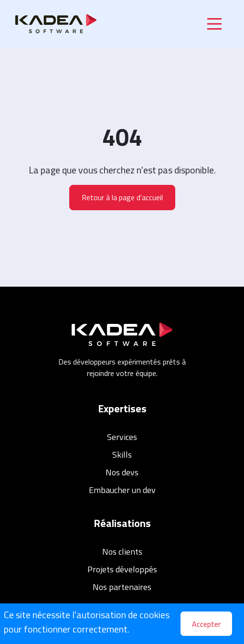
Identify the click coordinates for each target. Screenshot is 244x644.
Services (122, 437)
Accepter (206, 624)
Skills (122, 455)
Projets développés (122, 569)
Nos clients (122, 552)
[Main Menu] (214, 24)
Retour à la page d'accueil (122, 197)
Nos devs (122, 472)
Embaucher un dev (122, 490)
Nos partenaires (122, 587)
